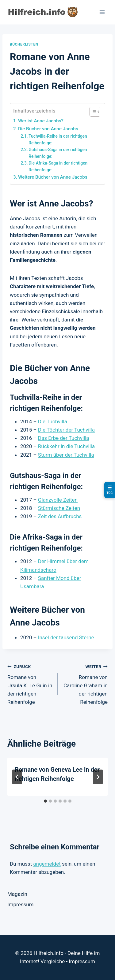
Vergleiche (53, 961)
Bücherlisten (24, 44)
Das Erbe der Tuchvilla (64, 438)
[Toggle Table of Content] (92, 112)
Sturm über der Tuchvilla (66, 455)
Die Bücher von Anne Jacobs (48, 129)
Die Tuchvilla (53, 421)
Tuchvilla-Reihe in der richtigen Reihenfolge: (58, 139)
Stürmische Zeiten (59, 508)
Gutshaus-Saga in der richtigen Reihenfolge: (58, 153)
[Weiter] (98, 777)
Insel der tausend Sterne (66, 637)
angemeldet (47, 864)
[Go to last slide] (17, 777)
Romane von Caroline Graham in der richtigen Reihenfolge (85, 684)
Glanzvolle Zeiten (58, 500)
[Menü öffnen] (102, 12)
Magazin (17, 894)
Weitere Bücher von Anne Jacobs (53, 177)
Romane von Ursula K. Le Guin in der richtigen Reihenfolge (30, 684)
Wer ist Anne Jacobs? (41, 121)
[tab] (45, 801)
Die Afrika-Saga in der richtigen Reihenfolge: (58, 166)
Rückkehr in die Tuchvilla (66, 446)
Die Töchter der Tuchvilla (66, 430)
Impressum (21, 904)
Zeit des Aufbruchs (60, 516)
